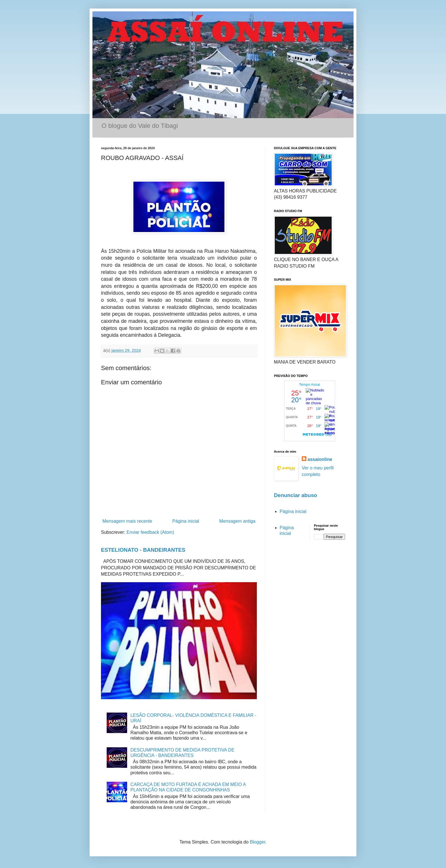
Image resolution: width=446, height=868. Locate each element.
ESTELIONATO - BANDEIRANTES (143, 550)
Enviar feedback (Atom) (150, 532)
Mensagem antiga (237, 521)
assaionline (320, 459)
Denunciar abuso (296, 495)
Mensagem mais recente (127, 521)
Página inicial (186, 521)
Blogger (257, 842)
